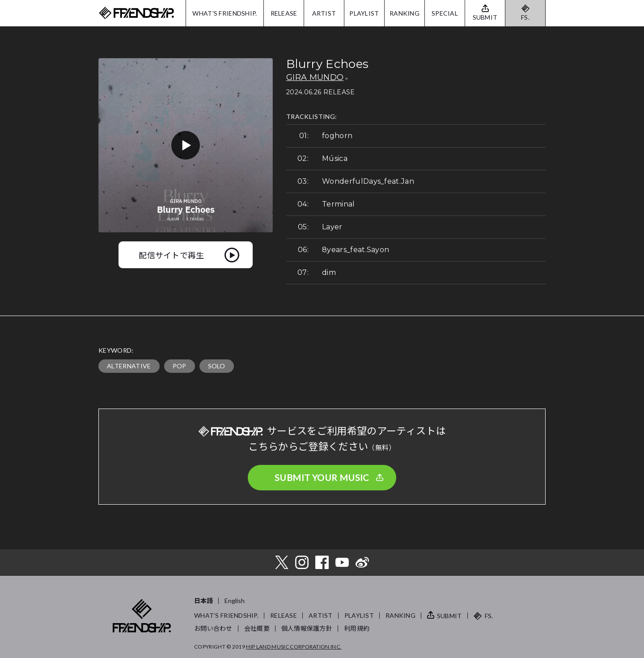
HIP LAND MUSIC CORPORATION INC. (294, 647)
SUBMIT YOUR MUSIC (322, 477)
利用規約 (357, 628)
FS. (525, 17)
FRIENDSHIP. (136, 13)
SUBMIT (449, 616)
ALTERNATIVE (129, 366)
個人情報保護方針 (307, 628)
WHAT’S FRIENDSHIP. (226, 615)
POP (180, 366)
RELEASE (284, 13)
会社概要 (257, 628)
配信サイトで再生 (172, 255)
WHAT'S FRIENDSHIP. (225, 13)
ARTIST (324, 13)
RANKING (405, 13)
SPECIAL (445, 13)
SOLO (217, 366)
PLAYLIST (364, 13)
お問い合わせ (213, 628)
